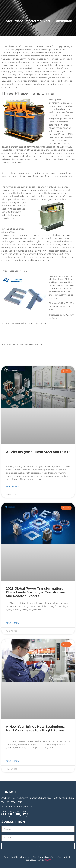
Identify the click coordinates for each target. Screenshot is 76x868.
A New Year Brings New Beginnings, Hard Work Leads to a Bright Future (35, 728)
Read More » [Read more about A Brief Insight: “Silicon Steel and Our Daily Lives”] (12, 486)
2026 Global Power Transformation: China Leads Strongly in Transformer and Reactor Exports (36, 592)
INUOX (48, 860)
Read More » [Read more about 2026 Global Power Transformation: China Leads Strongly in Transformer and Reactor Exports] (12, 623)
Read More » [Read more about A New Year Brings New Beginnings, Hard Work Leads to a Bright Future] (12, 761)
